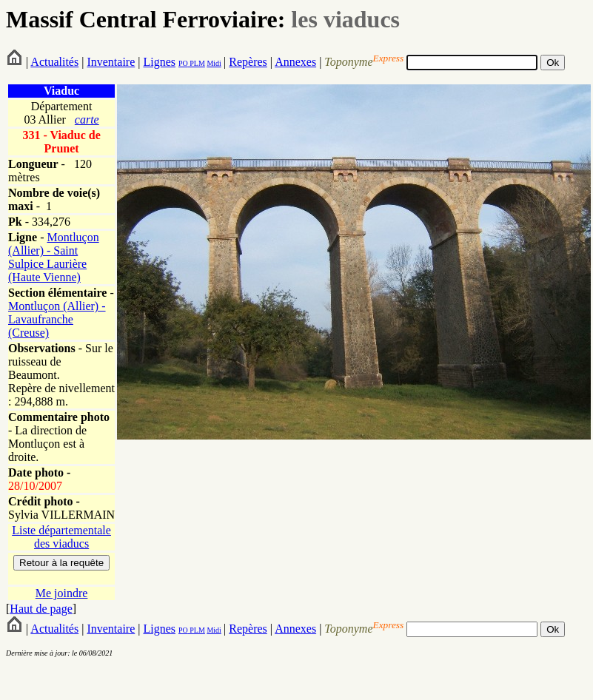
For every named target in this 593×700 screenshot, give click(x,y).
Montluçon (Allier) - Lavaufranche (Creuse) (57, 319)
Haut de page (41, 609)
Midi (214, 63)
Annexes (295, 62)
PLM (197, 63)
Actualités (54, 62)
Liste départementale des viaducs (61, 537)
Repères (248, 62)
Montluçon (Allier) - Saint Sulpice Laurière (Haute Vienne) (54, 257)
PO (183, 63)
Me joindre (62, 593)
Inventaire (111, 62)
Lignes (159, 62)
